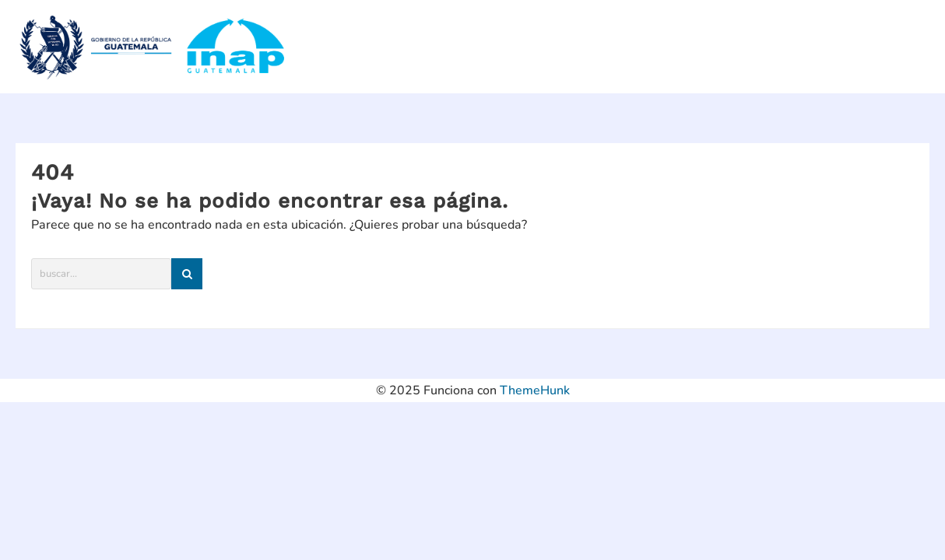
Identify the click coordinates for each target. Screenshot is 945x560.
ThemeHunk (535, 390)
